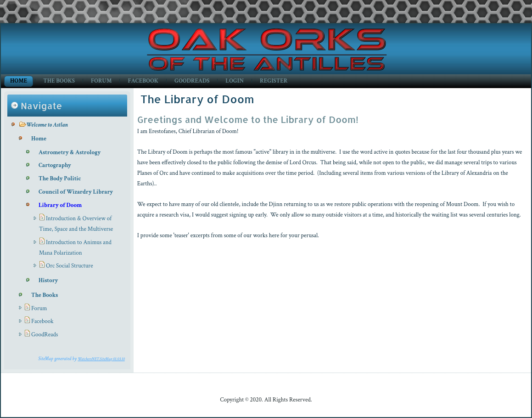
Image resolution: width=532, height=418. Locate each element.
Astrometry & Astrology (70, 153)
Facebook (143, 81)
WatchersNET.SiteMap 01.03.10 (101, 359)
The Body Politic (60, 179)
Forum (101, 81)
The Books (59, 81)
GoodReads (192, 81)
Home (19, 81)
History (48, 281)
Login (235, 81)
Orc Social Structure (70, 266)
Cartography (55, 165)
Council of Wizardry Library (76, 192)
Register (274, 81)
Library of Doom (60, 205)
